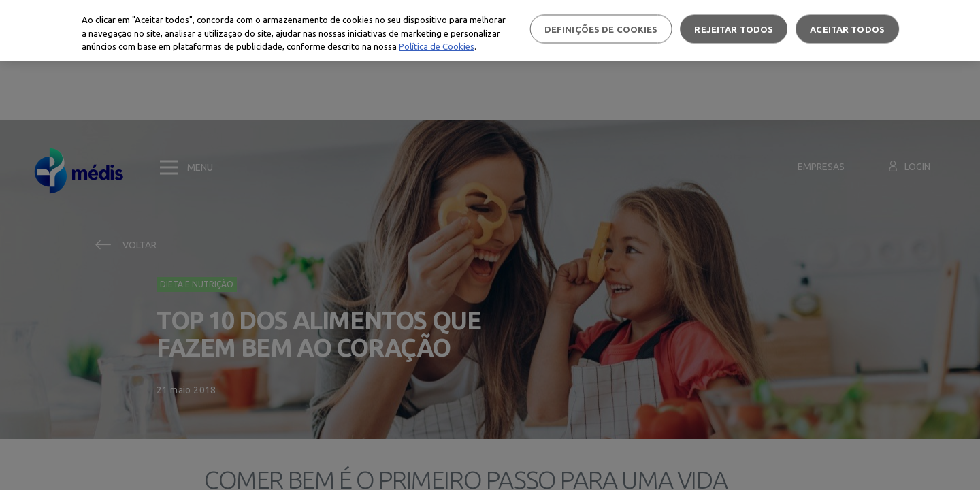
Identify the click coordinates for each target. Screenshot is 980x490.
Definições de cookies (601, 29)
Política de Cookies (437, 46)
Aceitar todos (847, 29)
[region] (490, 30)
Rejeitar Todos (734, 29)
